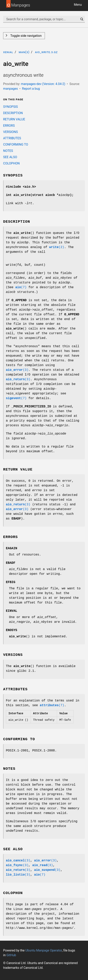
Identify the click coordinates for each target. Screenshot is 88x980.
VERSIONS (10, 132)
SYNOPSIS (10, 107)
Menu (78, 5)
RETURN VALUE (14, 119)
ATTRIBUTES (12, 138)
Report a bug (31, 89)
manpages (10, 89)
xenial (8, 52)
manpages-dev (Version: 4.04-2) (43, 84)
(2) (57, 247)
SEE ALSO (10, 157)
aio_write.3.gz (46, 52)
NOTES (8, 151)
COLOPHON (11, 163)
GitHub (11, 955)
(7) (21, 287)
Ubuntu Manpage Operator (44, 950)
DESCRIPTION (13, 113)
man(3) (24, 52)
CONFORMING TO (16, 144)
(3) (17, 370)
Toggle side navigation (26, 36)
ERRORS (9, 126)
